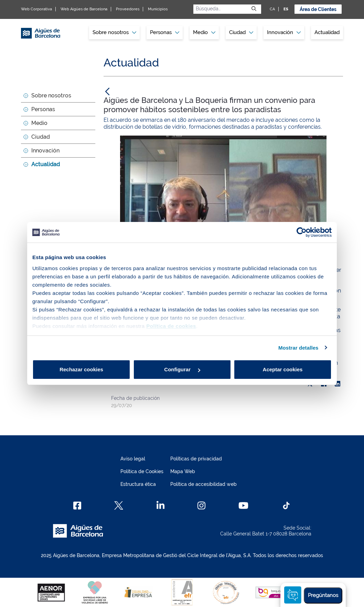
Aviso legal (133, 459)
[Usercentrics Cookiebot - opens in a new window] (302, 232)
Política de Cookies (142, 471)
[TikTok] (286, 505)
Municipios (158, 9)
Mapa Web (183, 471)
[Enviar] (254, 9)
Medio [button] (204, 32)
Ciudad (41, 137)
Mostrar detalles (298, 348)
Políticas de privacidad (196, 459)
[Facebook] (77, 505)
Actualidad (327, 32)
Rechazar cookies (81, 369)
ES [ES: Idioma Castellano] (286, 9)
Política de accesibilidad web (204, 484)
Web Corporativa (36, 9)
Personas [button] (165, 32)
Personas (43, 109)
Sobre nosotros (51, 95)
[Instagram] (201, 505)
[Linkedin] (160, 505)
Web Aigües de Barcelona (84, 9)
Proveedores (128, 9)
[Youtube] (243, 505)
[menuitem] (114, 33)
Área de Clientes (318, 9)
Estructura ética (138, 484)
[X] (119, 505)
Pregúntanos (323, 595)
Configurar (182, 369)
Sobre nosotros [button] (114, 32)
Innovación (284, 32)
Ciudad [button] (241, 32)
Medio (39, 123)
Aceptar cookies (283, 369)
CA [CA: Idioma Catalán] (272, 9)
